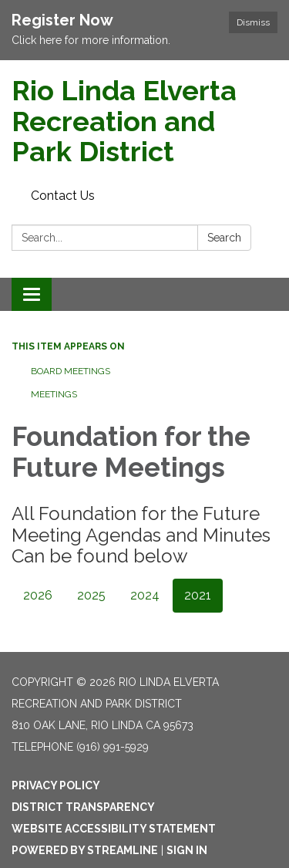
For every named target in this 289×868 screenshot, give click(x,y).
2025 (91, 595)
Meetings (54, 394)
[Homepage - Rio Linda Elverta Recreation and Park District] (144, 122)
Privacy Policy (56, 785)
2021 (198, 595)
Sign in (187, 850)
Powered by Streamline (85, 850)
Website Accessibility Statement (114, 829)
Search (224, 238)
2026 (38, 595)
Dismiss (253, 22)
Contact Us (63, 196)
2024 (145, 595)
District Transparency (83, 807)
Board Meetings (71, 371)
